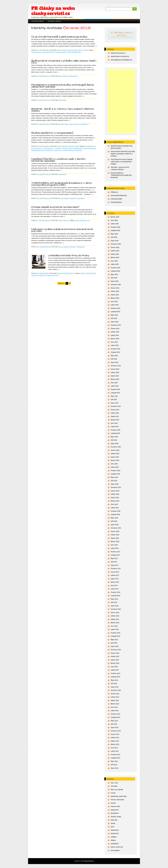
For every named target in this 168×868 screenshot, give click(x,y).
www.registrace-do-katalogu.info (121, 60)
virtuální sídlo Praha (52, 275)
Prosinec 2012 (115, 755)
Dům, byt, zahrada (63, 198)
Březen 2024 (115, 299)
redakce (47, 50)
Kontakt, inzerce (54, 21)
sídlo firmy (59, 148)
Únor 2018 (114, 546)
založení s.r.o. (58, 150)
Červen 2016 (115, 613)
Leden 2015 (115, 671)
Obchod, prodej (73, 50)
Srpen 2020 (115, 444)
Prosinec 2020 (115, 431)
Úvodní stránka (37, 21)
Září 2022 (114, 360)
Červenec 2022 (116, 366)
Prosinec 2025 (115, 228)
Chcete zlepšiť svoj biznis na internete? (55, 207)
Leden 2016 (115, 630)
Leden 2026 (115, 224)
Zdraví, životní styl (63, 76)
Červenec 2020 (116, 447)
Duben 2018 (115, 539)
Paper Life (48, 76)
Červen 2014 (115, 694)
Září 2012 (114, 765)
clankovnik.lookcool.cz (118, 54)
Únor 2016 (114, 627)
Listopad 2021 (115, 393)
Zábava (67, 124)
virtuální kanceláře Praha (73, 52)
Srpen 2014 (115, 688)
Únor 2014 (114, 708)
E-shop (113, 794)
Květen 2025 (115, 251)
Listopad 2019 (115, 475)
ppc (88, 220)
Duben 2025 (115, 255)
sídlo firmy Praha (67, 148)
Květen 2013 (115, 738)
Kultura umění (115, 807)
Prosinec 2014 (115, 674)
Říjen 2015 (114, 640)
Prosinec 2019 (115, 471)
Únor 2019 (114, 505)
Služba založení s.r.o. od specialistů (52, 133)
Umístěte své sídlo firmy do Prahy (69, 255)
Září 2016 (114, 603)
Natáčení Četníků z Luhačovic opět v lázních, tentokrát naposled (58, 160)
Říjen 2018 (114, 519)
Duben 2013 (115, 742)
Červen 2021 (115, 410)
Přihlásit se (114, 193)
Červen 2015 (115, 654)
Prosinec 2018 (115, 512)
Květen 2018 (115, 535)
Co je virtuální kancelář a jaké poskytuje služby (59, 37)
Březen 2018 (115, 542)
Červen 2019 (115, 491)
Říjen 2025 (114, 235)
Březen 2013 (115, 745)
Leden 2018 (115, 549)
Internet (61, 220)
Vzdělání (114, 838)
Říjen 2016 (114, 600)
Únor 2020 (114, 464)
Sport (112, 827)
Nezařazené (115, 814)
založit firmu (78, 150)
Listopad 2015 (115, 637)
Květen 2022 (115, 373)
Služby (86, 50)
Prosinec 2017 (115, 552)
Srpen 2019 (115, 485)
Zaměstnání (115, 844)
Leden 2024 (115, 305)
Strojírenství (115, 834)
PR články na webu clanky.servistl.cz (53, 11)
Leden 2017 (115, 589)
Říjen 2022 (114, 356)
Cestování (61, 124)
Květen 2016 (115, 617)
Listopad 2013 (115, 718)
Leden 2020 (115, 468)
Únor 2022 (114, 383)
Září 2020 (114, 441)
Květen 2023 (115, 333)
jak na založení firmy (90, 146)
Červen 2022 (115, 370)
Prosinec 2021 (115, 390)
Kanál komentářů (116, 200)
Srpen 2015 (115, 647)
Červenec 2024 (116, 285)
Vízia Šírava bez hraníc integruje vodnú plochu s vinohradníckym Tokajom (121, 162)
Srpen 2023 (115, 322)
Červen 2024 (115, 289)
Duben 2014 (115, 701)
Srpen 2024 (115, 282)
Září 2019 (114, 481)
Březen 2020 (115, 461)
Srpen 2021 (115, 404)
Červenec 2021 (116, 407)
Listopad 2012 (115, 759)
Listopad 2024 (115, 272)
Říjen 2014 (114, 681)
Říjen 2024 (114, 275)
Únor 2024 (114, 302)
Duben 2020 (115, 458)
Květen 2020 (115, 454)
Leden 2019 (115, 508)
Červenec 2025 (116, 245)
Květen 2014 (115, 698)
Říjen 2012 (114, 762)
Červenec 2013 (116, 731)
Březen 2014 (115, 704)
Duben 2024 (115, 295)
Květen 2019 (115, 495)
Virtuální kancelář (36, 52)
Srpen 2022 (115, 363)
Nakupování (115, 810)
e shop (76, 220)
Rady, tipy (81, 50)
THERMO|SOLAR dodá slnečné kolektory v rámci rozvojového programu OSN (61, 184)
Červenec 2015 (116, 650)
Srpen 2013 (115, 728)
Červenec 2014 (116, 691)
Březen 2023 (115, 339)
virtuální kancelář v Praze (38, 150)
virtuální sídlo (42, 275)
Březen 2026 (115, 218)
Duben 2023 (115, 336)
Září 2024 (114, 278)
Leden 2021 (115, 427)
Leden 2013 (115, 752)
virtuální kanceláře (61, 52)
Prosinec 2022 (115, 349)
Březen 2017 (115, 583)
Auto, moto (114, 783)
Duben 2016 (115, 620)
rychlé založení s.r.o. (49, 148)
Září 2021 (114, 400)
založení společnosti (69, 150)
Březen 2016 (115, 623)
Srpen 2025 (115, 241)
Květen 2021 (115, 414)
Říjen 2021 (114, 397)
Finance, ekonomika (63, 50)
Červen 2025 (115, 248)
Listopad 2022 (115, 353)
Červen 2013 (115, 735)
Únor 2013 (114, 748)
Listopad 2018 (115, 515)
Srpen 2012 (115, 769)
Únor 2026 (114, 221)
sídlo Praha (34, 275)
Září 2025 (114, 238)
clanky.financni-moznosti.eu (120, 57)
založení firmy (50, 150)
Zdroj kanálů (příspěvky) (119, 196)
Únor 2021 (114, 424)
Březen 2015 (115, 664)
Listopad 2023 (115, 312)
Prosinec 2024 (115, 268)
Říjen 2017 (114, 559)
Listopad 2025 (115, 231)
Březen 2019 (115, 502)
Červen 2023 (115, 329)
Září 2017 (114, 562)
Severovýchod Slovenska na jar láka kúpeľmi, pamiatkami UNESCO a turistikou (123, 154)
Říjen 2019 (114, 478)
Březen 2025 (115, 258)
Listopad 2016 (115, 596)
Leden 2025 (115, 265)
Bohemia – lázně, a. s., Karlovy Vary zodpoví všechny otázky (63, 110)
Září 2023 (114, 319)
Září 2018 (114, 522)
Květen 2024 (115, 292)
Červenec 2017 (116, 569)
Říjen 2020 (114, 437)
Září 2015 (114, 644)
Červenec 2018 (116, 529)
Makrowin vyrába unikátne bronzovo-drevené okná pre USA (62, 230)
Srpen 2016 (115, 606)
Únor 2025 (114, 262)
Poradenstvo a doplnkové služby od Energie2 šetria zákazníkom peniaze (63, 86)
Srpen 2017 (115, 566)
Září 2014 (114, 684)
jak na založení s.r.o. (37, 148)
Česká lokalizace (116, 203)
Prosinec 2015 (115, 633)
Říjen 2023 (114, 316)
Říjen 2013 (114, 721)
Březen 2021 (115, 420)
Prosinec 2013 (115, 715)
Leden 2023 (115, 346)
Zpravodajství (73, 76)
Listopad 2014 (115, 677)
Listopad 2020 (115, 434)
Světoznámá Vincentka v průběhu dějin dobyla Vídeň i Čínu (64, 62)
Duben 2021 (115, 417)
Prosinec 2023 (115, 309)
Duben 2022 (115, 377)
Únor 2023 (114, 343)
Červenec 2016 (116, 610)
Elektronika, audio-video (119, 797)
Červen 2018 (115, 532)
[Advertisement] (122, 102)
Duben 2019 (115, 498)
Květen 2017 (115, 576)
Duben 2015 (115, 661)
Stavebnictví (73, 198)
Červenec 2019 (116, 488)
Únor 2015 (114, 667)
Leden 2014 (115, 711)
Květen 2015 (115, 657)
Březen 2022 (115, 380)
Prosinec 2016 (115, 593)
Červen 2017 (115, 573)
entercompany (83, 220)
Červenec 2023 (116, 326)
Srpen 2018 (115, 525)
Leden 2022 (115, 387)
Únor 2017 (114, 586)
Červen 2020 (115, 451)
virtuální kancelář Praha (48, 52)
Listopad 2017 (115, 556)
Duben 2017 (115, 579)
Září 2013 (114, 725)
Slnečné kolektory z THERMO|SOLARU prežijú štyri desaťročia (121, 176)
